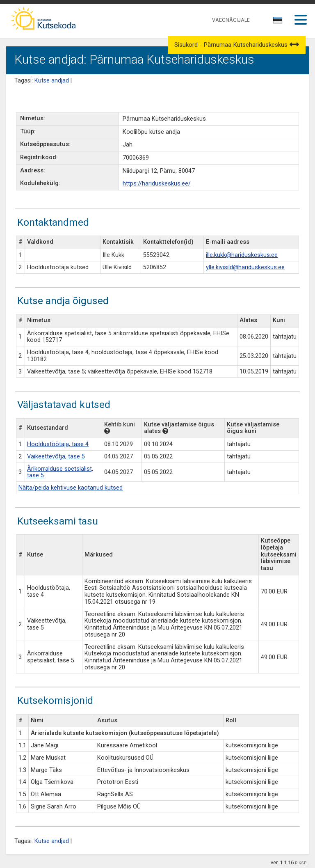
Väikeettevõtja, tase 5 (56, 457)
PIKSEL (302, 863)
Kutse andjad (52, 81)
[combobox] (278, 23)
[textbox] (276, 22)
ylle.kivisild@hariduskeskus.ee (245, 267)
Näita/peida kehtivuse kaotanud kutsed (71, 488)
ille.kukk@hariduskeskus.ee (242, 255)
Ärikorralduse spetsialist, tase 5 (60, 472)
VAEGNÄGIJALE (231, 20)
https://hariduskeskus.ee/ (157, 184)
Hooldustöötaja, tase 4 (58, 444)
